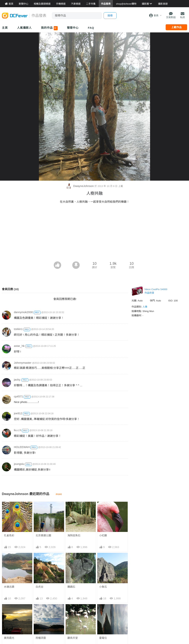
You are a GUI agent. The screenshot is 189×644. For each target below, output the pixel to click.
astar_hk (19, 346)
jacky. (17, 380)
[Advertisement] (94, 234)
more (59, 494)
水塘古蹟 (9, 587)
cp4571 (18, 396)
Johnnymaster (23, 363)
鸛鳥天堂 (73, 611)
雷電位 (103, 611)
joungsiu (19, 464)
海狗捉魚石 (74, 535)
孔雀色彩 (9, 535)
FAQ (91, 28)
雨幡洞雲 (41, 638)
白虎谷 (39, 587)
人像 (145, 307)
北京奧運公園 (43, 535)
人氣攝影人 (24, 28)
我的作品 (49, 28)
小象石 (103, 587)
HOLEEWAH (22, 447)
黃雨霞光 (9, 638)
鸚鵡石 (71, 587)
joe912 (18, 413)
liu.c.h (18, 430)
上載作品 (176, 27)
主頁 (5, 28)
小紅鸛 (103, 535)
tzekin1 (18, 329)
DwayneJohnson (80, 186)
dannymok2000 (23, 312)
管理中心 (73, 28)
